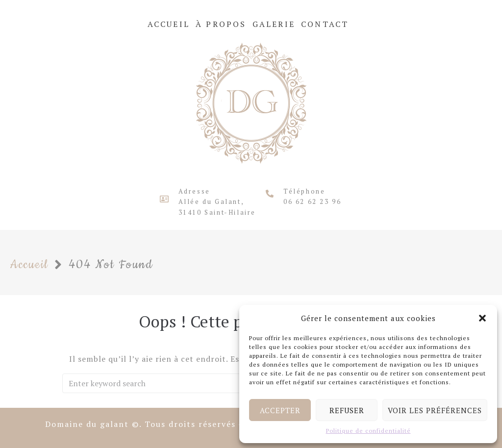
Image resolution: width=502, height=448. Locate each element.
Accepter (280, 410)
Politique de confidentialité (368, 431)
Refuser (347, 410)
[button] (482, 318)
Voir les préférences (435, 410)
